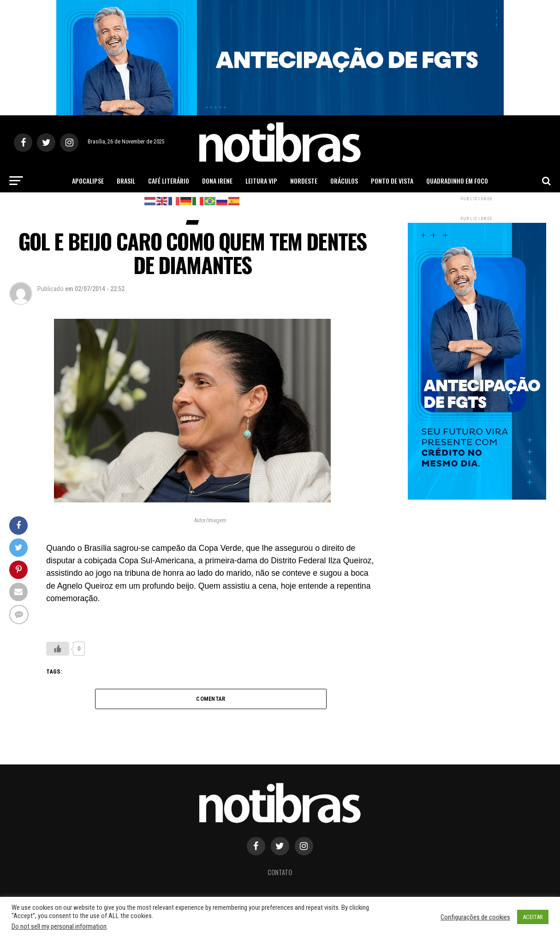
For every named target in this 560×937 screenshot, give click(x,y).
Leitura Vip (261, 181)
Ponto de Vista (392, 181)
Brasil (126, 181)
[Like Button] (58, 649)
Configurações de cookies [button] (475, 917)
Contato (280, 872)
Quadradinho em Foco (457, 181)
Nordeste (304, 181)
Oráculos (344, 181)
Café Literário (169, 181)
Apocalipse (88, 181)
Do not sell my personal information (59, 926)
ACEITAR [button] (533, 917)
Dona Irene (217, 181)
